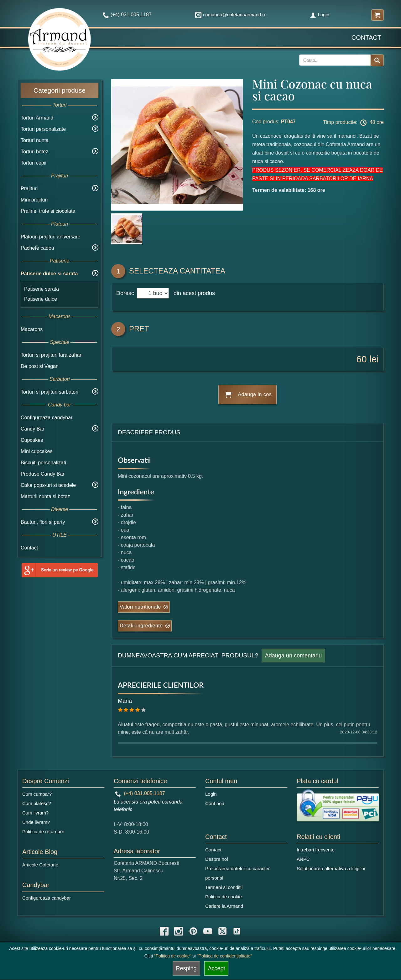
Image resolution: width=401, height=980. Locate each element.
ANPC (303, 859)
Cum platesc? (37, 803)
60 (361, 359)
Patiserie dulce (41, 299)
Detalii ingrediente (141, 626)
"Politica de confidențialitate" (225, 956)
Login (320, 15)
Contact (366, 38)
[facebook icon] (164, 931)
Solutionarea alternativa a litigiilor (331, 868)
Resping (186, 968)
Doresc (126, 293)
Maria (125, 701)
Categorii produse (60, 90)
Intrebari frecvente (316, 850)
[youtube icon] (208, 931)
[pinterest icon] (193, 931)
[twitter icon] (222, 931)
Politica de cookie (224, 897)
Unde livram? (36, 822)
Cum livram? (35, 813)
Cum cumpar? (37, 794)
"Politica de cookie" (173, 956)
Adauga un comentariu (293, 656)
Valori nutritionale (140, 607)
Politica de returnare (43, 832)
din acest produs (193, 293)
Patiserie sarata (42, 289)
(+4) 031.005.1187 (140, 793)
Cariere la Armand (224, 906)
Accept (216, 968)
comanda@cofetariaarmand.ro (231, 15)
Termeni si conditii (224, 887)
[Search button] (377, 60)
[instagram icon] (179, 931)
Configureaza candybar (47, 418)
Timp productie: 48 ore (353, 123)
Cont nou (215, 803)
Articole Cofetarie (40, 865)
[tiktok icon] (237, 931)
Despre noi (217, 859)
